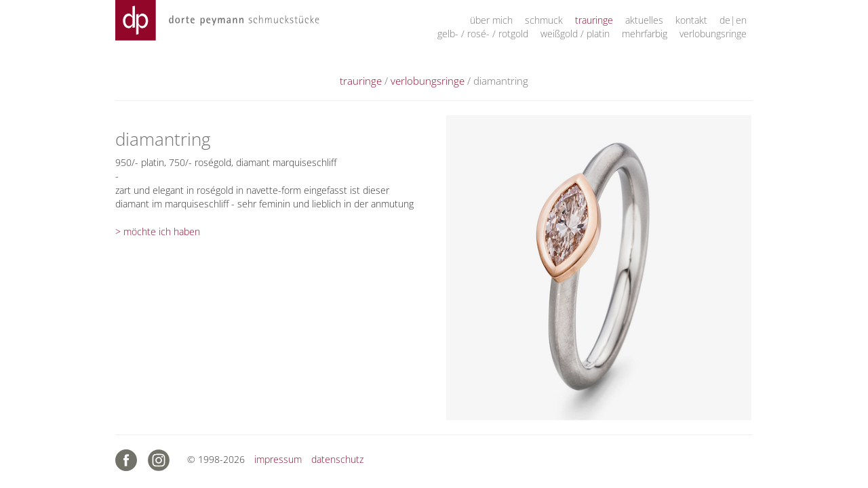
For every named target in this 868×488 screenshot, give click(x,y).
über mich (491, 20)
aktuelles (644, 20)
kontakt (691, 20)
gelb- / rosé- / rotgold (483, 34)
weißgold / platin (575, 34)
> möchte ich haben (158, 231)
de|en (733, 20)
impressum (278, 459)
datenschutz (337, 459)
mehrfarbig (645, 34)
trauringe (594, 20)
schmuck (544, 20)
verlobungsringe (713, 34)
